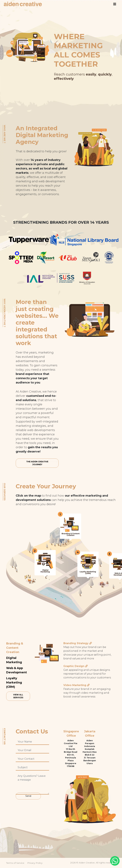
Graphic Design (74, 666)
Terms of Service (15, 863)
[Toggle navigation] (115, 4)
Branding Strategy (76, 643)
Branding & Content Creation (15, 648)
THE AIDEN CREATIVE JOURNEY (37, 463)
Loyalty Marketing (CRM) (14, 683)
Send (28, 796)
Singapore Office (71, 734)
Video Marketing (75, 685)
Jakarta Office (90, 734)
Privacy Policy (35, 863)
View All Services (18, 696)
